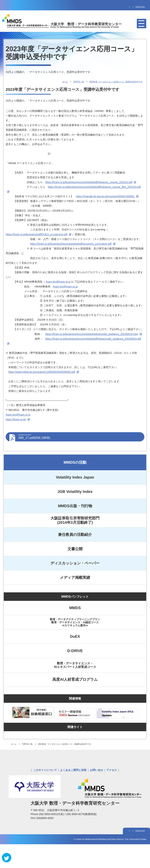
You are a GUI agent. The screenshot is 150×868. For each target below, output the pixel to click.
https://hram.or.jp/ (16, 419)
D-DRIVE (75, 651)
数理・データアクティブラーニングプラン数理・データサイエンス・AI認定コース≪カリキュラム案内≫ (75, 622)
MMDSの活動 (75, 462)
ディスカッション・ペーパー (75, 563)
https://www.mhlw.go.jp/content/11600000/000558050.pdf (42, 372)
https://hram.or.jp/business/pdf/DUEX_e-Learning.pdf (37, 234)
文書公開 (75, 549)
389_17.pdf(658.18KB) (79, 437)
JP (129, 7)
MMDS (75, 608)
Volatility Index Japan (75, 477)
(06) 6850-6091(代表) (52, 814)
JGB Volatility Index (75, 492)
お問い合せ (96, 770)
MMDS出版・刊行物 (75, 506)
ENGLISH (140, 7)
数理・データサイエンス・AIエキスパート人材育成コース (75, 665)
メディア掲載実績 (75, 577)
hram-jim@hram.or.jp (58, 282)
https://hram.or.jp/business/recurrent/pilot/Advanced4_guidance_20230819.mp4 (92, 334)
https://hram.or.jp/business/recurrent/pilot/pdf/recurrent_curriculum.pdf (71, 244)
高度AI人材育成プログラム (75, 679)
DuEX (75, 636)
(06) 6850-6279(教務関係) (81, 814)
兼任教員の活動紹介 (75, 535)
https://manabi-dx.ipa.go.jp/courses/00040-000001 (105, 196)
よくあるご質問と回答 (73, 770)
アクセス (112, 770)
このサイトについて (45, 770)
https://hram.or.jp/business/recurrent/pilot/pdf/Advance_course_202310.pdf (89, 182)
